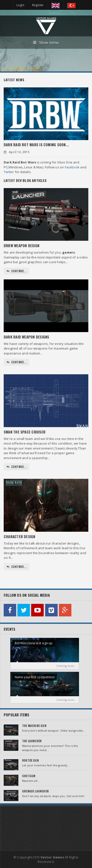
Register (38, 5)
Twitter (9, 172)
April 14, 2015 (17, 152)
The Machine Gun (34, 726)
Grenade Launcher (35, 791)
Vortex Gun (30, 760)
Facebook (72, 167)
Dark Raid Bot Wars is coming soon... (36, 145)
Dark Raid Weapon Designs (26, 337)
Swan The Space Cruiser (25, 432)
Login (20, 5)
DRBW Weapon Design (21, 245)
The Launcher (32, 741)
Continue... (16, 271)
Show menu (46, 43)
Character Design (20, 536)
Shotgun (29, 776)
